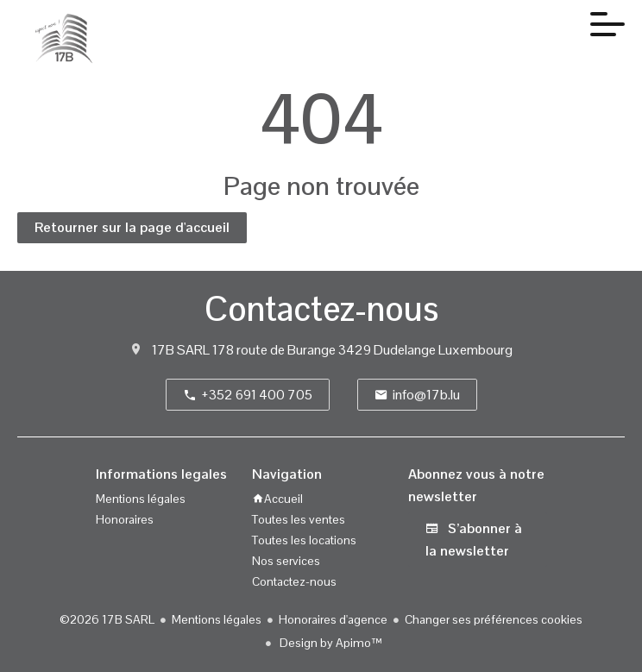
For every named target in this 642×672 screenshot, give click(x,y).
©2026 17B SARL (107, 619)
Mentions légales (217, 619)
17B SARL (181, 350)
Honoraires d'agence (333, 619)
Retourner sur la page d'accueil (132, 227)
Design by (330, 643)
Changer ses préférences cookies (494, 619)
